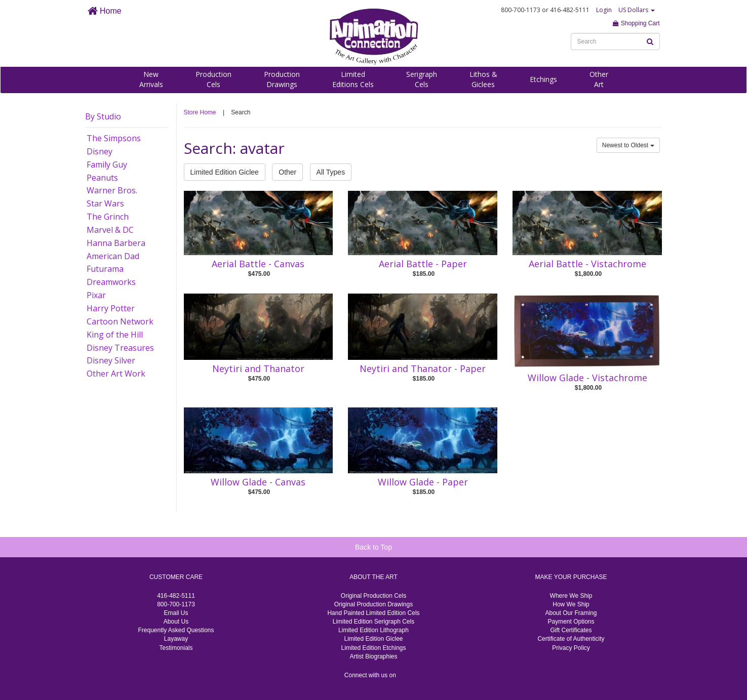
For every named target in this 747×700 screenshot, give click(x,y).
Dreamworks (111, 282)
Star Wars (105, 203)
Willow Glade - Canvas (258, 482)
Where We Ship (571, 596)
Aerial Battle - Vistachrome (587, 264)
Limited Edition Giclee (225, 172)
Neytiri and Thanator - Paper (423, 368)
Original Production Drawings (373, 604)
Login (604, 10)
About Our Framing (571, 613)
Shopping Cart (636, 23)
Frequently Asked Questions (176, 630)
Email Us (176, 613)
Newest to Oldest (628, 145)
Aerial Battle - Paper (423, 264)
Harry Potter (111, 308)
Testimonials (176, 648)
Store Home (200, 112)
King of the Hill (115, 335)
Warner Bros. (112, 190)
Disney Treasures (120, 348)
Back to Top (373, 547)
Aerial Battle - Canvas (258, 264)
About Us (176, 622)
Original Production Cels (373, 596)
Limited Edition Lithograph (373, 630)
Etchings (543, 79)
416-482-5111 (176, 596)
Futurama (105, 269)
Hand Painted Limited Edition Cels (373, 613)
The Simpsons (114, 138)
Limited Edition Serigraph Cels (373, 622)
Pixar (96, 295)
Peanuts (102, 178)
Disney (100, 151)
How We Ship (571, 604)
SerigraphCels (422, 79)
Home (105, 11)
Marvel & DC (110, 230)
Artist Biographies (373, 656)
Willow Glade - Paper (423, 482)
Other (287, 172)
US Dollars (637, 10)
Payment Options (571, 622)
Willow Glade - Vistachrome (587, 378)
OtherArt (599, 79)
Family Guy (107, 164)
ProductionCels (213, 79)
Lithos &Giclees (483, 79)
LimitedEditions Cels (353, 79)
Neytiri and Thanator (258, 368)
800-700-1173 (176, 604)
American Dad (113, 256)
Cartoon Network (120, 321)
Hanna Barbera (116, 243)
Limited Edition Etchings (373, 648)
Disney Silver (111, 360)
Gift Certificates (571, 630)
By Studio (103, 116)
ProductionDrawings (282, 79)
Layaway (176, 639)
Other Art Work (116, 374)
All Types (331, 172)
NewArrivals (151, 79)
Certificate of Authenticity (571, 639)
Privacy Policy (571, 648)
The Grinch (108, 217)
